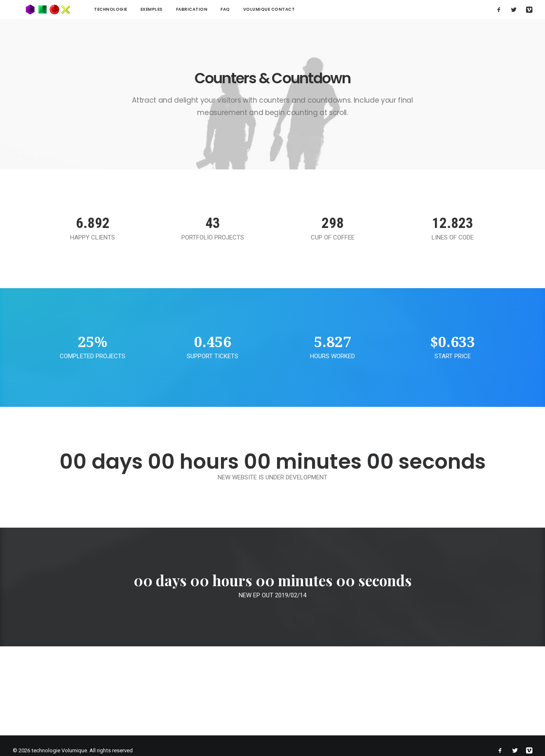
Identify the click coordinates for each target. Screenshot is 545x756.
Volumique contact (244, 9)
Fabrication (167, 9)
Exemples (127, 9)
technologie (86, 9)
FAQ (201, 9)
